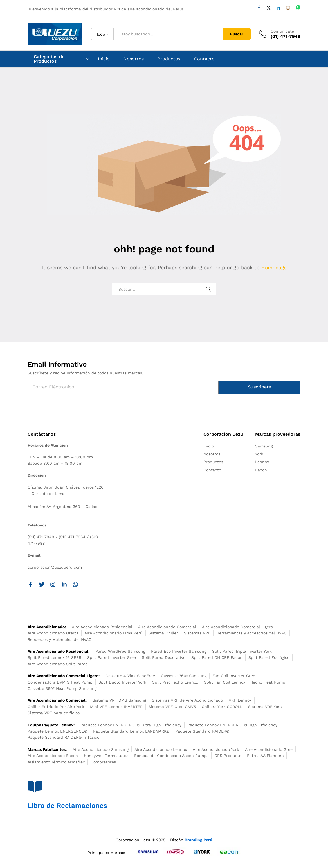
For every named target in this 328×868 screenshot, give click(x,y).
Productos (169, 59)
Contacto (204, 59)
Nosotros (134, 59)
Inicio (104, 59)
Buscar (237, 34)
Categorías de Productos (49, 59)
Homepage (274, 267)
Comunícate (282, 31)
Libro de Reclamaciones (67, 806)
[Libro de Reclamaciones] (35, 786)
